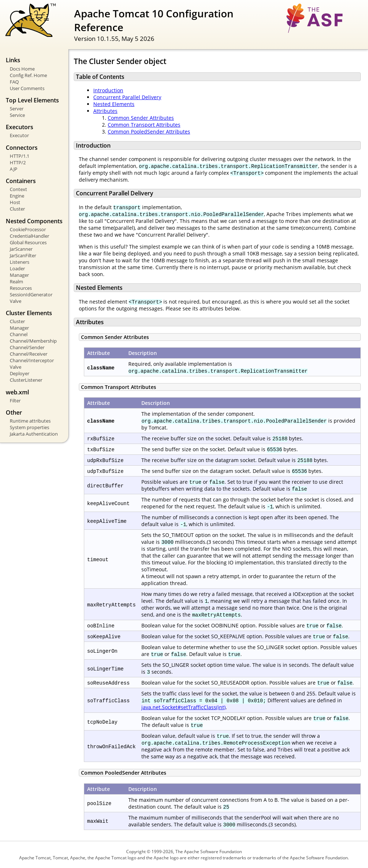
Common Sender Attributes (141, 118)
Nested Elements (114, 104)
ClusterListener (26, 380)
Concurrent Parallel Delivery (127, 97)
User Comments (27, 88)
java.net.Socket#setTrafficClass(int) (183, 707)
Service (17, 115)
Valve (16, 301)
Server (17, 109)
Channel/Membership (33, 341)
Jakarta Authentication (34, 434)
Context (18, 189)
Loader (17, 268)
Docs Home (22, 69)
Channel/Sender (27, 347)
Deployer (20, 373)
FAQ (14, 82)
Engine (17, 196)
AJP (14, 169)
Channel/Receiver (29, 354)
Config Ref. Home (28, 75)
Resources (21, 288)
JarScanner (21, 249)
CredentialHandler (29, 236)
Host (15, 202)
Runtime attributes (30, 421)
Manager (19, 275)
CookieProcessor (28, 229)
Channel (19, 334)
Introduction (108, 90)
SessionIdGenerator (31, 295)
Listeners (20, 262)
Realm (16, 281)
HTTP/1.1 (20, 156)
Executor (19, 135)
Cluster (17, 209)
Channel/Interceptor (32, 360)
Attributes (105, 111)
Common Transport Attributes (144, 125)
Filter (15, 401)
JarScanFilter (23, 255)
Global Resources (28, 242)
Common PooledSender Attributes (149, 132)
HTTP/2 (18, 162)
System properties (29, 427)
